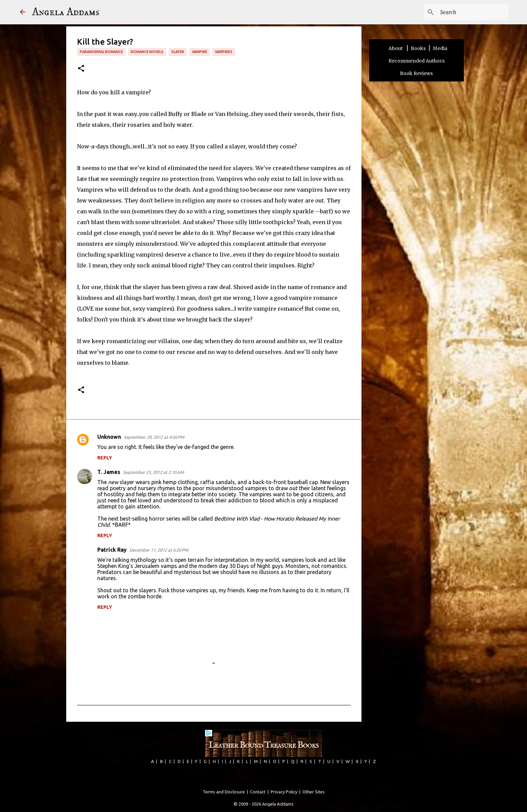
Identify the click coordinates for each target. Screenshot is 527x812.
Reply (105, 458)
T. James (109, 472)
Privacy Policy (284, 792)
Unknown (109, 437)
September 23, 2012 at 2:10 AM (153, 472)
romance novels (147, 52)
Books (418, 48)
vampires (224, 52)
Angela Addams (66, 12)
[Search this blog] (473, 12)
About (396, 48)
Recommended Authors (417, 61)
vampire (199, 52)
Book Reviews (416, 73)
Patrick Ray (112, 550)
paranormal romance (101, 52)
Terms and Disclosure (224, 792)
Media (440, 48)
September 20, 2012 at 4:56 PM (154, 437)
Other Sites (313, 792)
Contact (258, 792)
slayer (178, 52)
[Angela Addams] (23, 12)
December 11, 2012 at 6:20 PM (159, 550)
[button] (81, 69)
